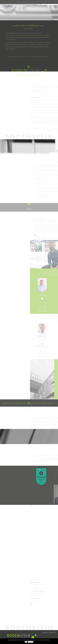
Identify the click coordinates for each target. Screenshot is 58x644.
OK (26, 642)
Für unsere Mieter (35, 2)
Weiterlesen (30, 642)
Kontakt (50, 2)
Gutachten (55, 2)
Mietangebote (44, 2)
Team (29, 2)
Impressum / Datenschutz (49, 632)
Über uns (19, 2)
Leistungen (25, 2)
